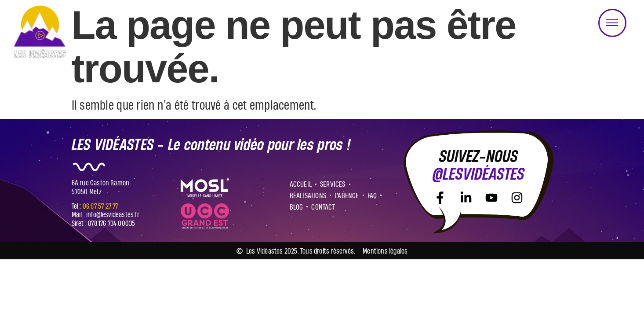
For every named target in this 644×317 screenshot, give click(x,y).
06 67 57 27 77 (100, 206)
